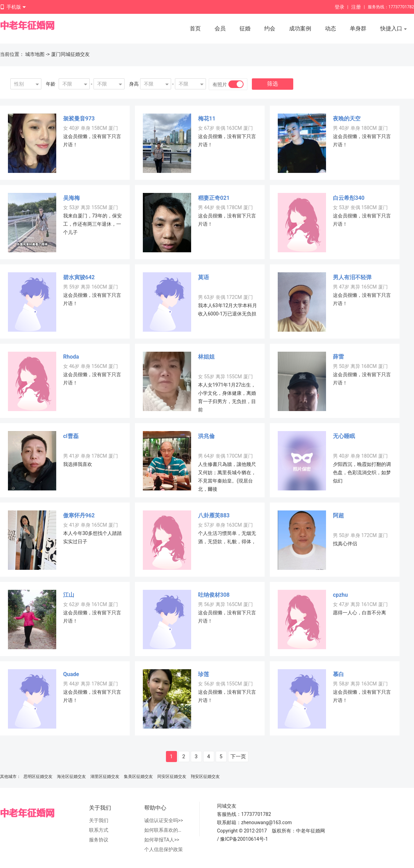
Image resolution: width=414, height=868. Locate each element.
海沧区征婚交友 (71, 777)
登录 (339, 7)
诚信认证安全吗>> (164, 820)
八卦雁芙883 (214, 515)
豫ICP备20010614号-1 (244, 839)
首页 (195, 28)
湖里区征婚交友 (105, 777)
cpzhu (340, 595)
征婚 (245, 28)
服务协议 (99, 840)
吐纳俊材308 (214, 595)
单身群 (358, 28)
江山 (69, 595)
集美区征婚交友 (138, 777)
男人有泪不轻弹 (352, 277)
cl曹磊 (71, 436)
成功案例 (300, 28)
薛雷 (338, 357)
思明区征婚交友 (38, 777)
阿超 (338, 515)
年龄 (51, 84)
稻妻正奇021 (214, 198)
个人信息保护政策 (164, 849)
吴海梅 (71, 198)
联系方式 (99, 830)
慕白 (338, 674)
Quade (71, 674)
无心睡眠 (344, 436)
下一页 (238, 757)
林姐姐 (206, 357)
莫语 (204, 277)
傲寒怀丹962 (79, 515)
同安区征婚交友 (172, 777)
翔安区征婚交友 (205, 777)
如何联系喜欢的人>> (165, 830)
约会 (270, 28)
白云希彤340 (349, 198)
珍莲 (204, 674)
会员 (220, 28)
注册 (356, 7)
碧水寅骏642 (79, 277)
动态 (331, 28)
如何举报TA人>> (162, 840)
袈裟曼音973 (79, 119)
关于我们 (99, 820)
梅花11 (207, 119)
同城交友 (227, 806)
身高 (134, 84)
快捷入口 (394, 29)
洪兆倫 (206, 436)
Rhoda (71, 357)
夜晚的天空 (347, 119)
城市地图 (35, 54)
